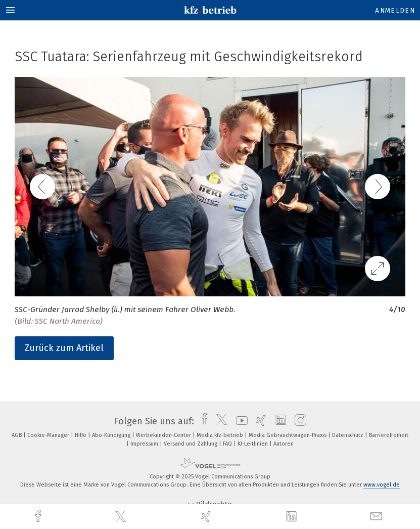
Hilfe (81, 435)
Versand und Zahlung (191, 444)
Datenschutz (348, 435)
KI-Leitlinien (253, 444)
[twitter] (122, 517)
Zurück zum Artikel (64, 348)
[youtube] (239, 421)
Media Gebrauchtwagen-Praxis (288, 435)
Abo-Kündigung (112, 435)
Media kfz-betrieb (221, 435)
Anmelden (395, 10)
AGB (17, 435)
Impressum (145, 444)
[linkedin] (293, 517)
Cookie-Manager (49, 435)
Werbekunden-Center (164, 435)
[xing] (207, 517)
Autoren (284, 444)
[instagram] (298, 421)
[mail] (378, 517)
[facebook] (39, 517)
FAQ (228, 444)
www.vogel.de (382, 485)
